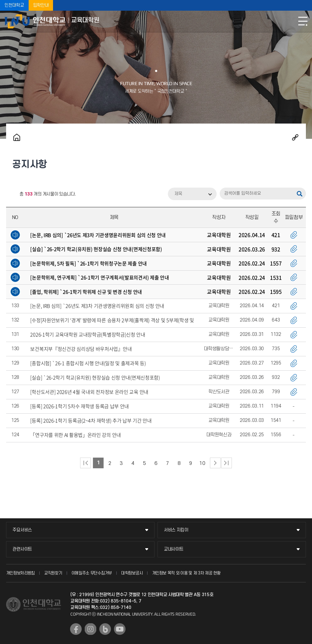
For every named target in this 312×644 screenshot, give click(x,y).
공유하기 (295, 137)
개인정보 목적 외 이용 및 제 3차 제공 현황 (186, 573)
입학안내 (41, 5)
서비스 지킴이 (176, 530)
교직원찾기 (53, 573)
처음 (85, 463)
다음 (215, 463)
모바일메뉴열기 (303, 21)
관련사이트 (22, 549)
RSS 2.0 (11, 194)
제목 (178, 194)
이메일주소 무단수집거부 (92, 573)
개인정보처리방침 (20, 573)
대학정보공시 (132, 573)
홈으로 (17, 137)
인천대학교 (14, 5)
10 (202, 463)
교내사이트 (174, 549)
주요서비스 (22, 530)
